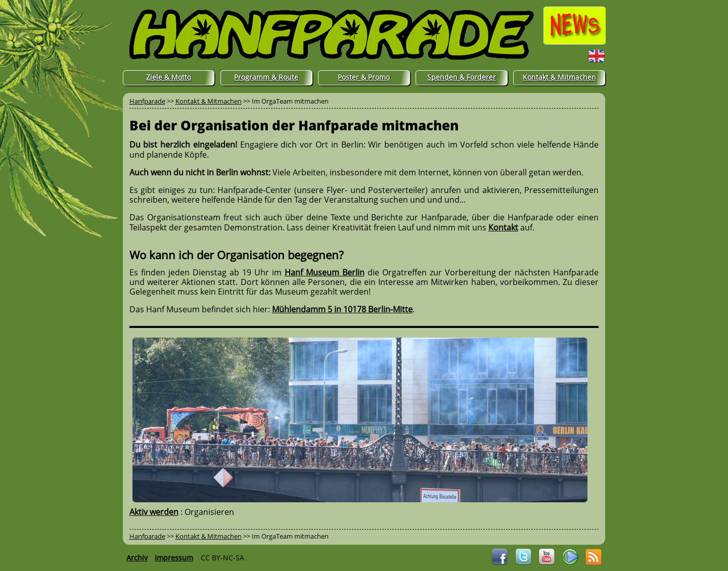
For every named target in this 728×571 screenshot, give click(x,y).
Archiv (137, 558)
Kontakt (503, 227)
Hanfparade (147, 101)
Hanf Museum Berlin (325, 272)
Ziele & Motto (169, 77)
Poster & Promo (364, 77)
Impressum (174, 558)
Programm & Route (266, 77)
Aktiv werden (154, 512)
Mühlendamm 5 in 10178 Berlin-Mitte (342, 309)
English (577, 56)
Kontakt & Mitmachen (559, 77)
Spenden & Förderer (462, 77)
